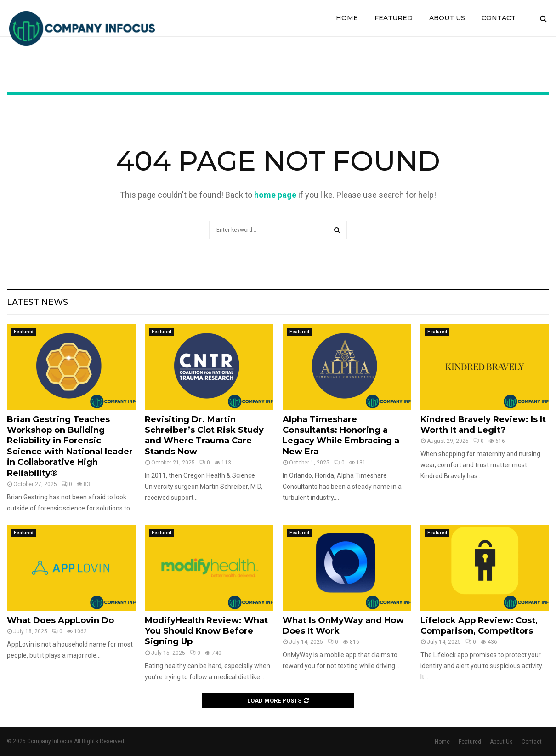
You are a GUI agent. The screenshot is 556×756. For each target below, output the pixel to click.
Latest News (37, 302)
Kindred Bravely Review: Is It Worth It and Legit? (483, 425)
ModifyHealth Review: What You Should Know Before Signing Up (206, 631)
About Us (447, 18)
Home (347, 18)
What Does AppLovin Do (60, 620)
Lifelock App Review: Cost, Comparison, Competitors (479, 626)
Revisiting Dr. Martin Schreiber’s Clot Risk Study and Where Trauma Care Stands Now (204, 435)
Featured (394, 18)
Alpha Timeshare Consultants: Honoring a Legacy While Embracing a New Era (341, 435)
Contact (499, 18)
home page (275, 195)
